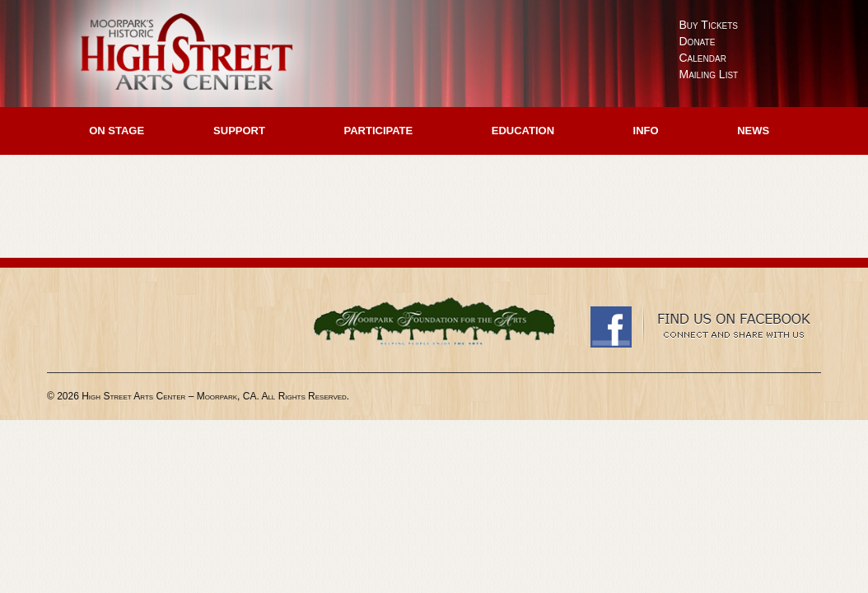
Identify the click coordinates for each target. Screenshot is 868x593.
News (753, 131)
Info (646, 131)
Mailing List (709, 74)
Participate (378, 131)
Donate (698, 41)
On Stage (117, 131)
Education (523, 131)
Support (239, 131)
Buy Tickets (709, 25)
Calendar (703, 58)
